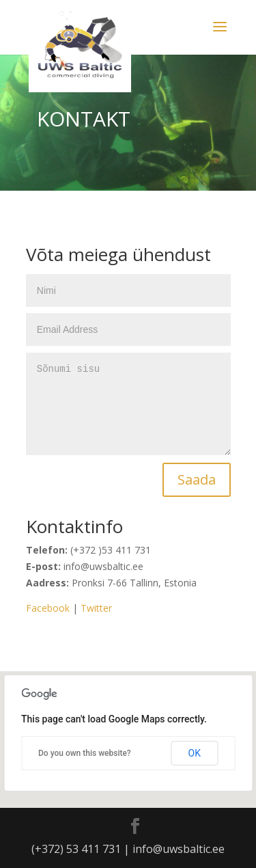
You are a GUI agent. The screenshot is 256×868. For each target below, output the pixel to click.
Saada (197, 479)
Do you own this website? (85, 753)
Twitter (96, 608)
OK (195, 753)
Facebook (48, 608)
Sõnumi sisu (128, 404)
